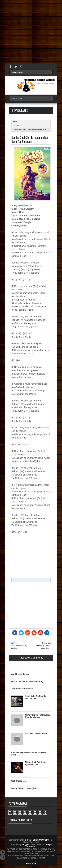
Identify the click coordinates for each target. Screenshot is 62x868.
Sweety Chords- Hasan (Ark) (24, 788)
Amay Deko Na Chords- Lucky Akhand (36, 697)
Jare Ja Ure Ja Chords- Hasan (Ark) (27, 681)
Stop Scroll (3, 857)
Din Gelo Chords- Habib (36, 734)
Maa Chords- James (20, 674)
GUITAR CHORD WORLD (25, 828)
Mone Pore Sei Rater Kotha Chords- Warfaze (37, 716)
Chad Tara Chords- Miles (22, 689)
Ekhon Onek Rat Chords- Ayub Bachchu (36, 763)
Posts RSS (31, 864)
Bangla (18, 126)
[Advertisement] (31, 31)
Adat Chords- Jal (18, 781)
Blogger (25, 844)
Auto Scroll (3, 852)
